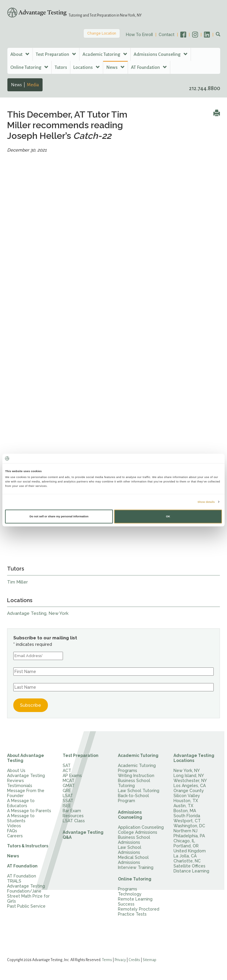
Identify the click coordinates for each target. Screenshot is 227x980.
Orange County (189, 791)
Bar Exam (72, 811)
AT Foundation (22, 866)
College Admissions (138, 832)
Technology (130, 894)
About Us (16, 771)
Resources (73, 816)
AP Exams (72, 776)
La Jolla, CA (185, 856)
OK (168, 516)
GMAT (69, 786)
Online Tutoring (135, 879)
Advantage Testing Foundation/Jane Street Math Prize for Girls (28, 894)
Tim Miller (17, 582)
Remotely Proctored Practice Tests (139, 912)
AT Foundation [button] (149, 67)
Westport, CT (187, 821)
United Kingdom (190, 851)
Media (33, 85)
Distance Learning (191, 871)
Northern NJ (185, 831)
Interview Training (136, 867)
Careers (15, 836)
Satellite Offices (189, 866)
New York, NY (187, 771)
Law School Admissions (130, 850)
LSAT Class (74, 821)
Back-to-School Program (133, 798)
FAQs (12, 831)
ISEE (67, 806)
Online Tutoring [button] (29, 67)
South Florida (187, 816)
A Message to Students (21, 818)
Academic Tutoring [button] (105, 54)
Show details (206, 502)
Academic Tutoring (138, 755)
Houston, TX (186, 801)
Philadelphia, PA (189, 836)
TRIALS (14, 881)
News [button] (115, 67)
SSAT (68, 801)
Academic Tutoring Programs (137, 768)
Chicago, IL (184, 841)
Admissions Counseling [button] (161, 54)
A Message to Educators (21, 803)
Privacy (120, 960)
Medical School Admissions (133, 860)
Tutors (61, 67)
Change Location (102, 33)
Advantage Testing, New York (38, 613)
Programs (128, 889)
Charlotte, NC (187, 861)
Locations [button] (87, 67)
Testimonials (20, 786)
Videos (14, 826)
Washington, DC (189, 826)
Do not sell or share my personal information (59, 516)
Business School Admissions (134, 840)
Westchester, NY (190, 781)
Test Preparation (81, 755)
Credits (134, 960)
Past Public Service (26, 906)
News (16, 85)
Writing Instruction (136, 776)
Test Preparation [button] (56, 54)
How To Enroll (139, 35)
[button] (218, 35)
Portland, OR (186, 846)
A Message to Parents (29, 811)
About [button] (20, 54)
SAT (67, 766)
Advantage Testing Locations (194, 758)
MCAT (69, 781)
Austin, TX (183, 806)
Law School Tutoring (139, 791)
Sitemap (150, 960)
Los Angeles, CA (190, 786)
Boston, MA (185, 811)
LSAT (68, 796)
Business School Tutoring (134, 783)
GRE (67, 791)
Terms (107, 960)
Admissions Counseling (130, 815)
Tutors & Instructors (28, 846)
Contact (167, 35)
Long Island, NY (189, 776)
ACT (67, 771)
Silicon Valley (187, 796)
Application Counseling (141, 827)
